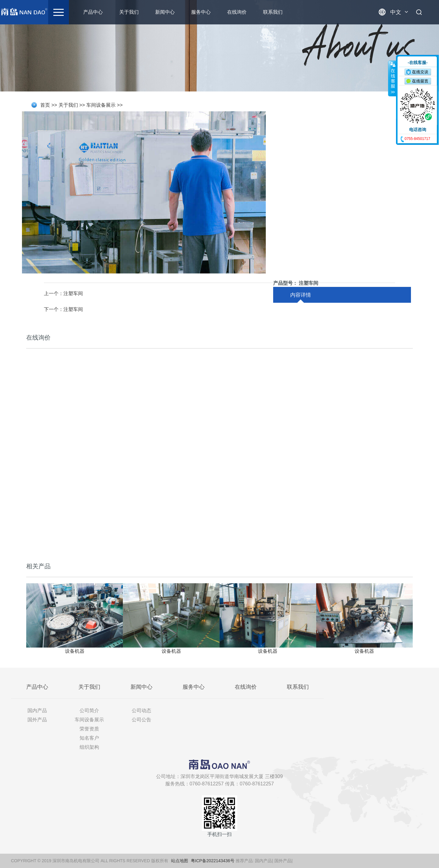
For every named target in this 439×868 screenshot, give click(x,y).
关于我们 (143, 12)
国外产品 (37, 720)
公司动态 (141, 711)
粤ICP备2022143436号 (213, 861)
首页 (45, 105)
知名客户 (89, 738)
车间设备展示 (101, 105)
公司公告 (141, 720)
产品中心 (107, 12)
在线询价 (251, 12)
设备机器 (75, 651)
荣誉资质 (89, 729)
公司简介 (89, 711)
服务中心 (215, 12)
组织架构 (89, 747)
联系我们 (287, 12)
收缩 (392, 78)
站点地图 (180, 861)
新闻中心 (179, 12)
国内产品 (37, 711)
